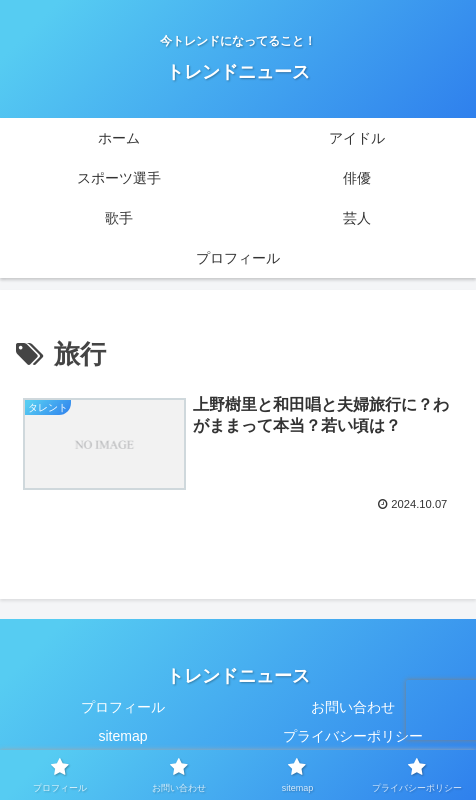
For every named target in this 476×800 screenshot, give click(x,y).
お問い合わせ (353, 707)
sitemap (122, 736)
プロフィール (123, 707)
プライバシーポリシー (353, 736)
